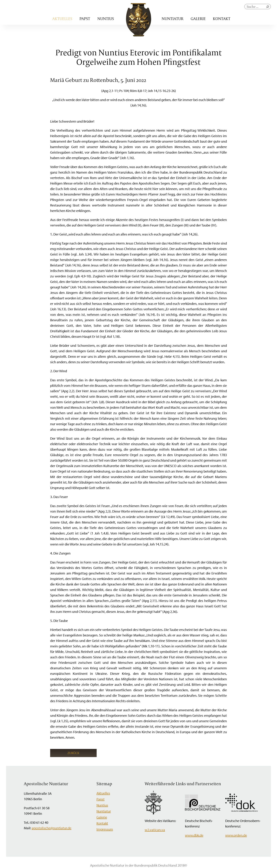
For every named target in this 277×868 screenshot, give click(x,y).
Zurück (73, 753)
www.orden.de (236, 835)
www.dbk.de (194, 835)
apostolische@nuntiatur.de (51, 828)
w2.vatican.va (155, 830)
